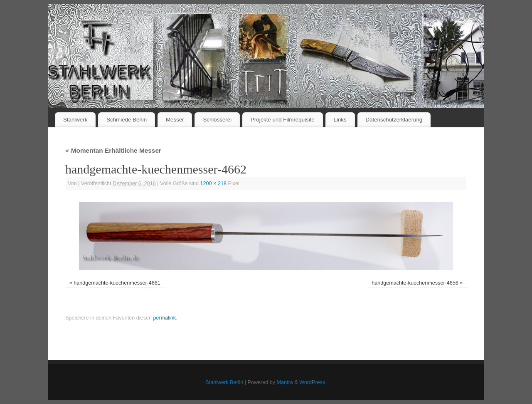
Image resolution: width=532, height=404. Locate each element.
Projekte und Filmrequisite (283, 120)
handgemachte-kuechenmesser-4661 (117, 283)
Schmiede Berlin (127, 120)
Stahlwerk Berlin (224, 382)
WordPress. (313, 382)
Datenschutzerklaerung (394, 120)
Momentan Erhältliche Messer (113, 150)
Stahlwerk (75, 120)
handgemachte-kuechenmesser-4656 (415, 283)
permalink (164, 318)
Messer (175, 120)
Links (340, 120)
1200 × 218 (213, 183)
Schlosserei (217, 120)
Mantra (285, 382)
